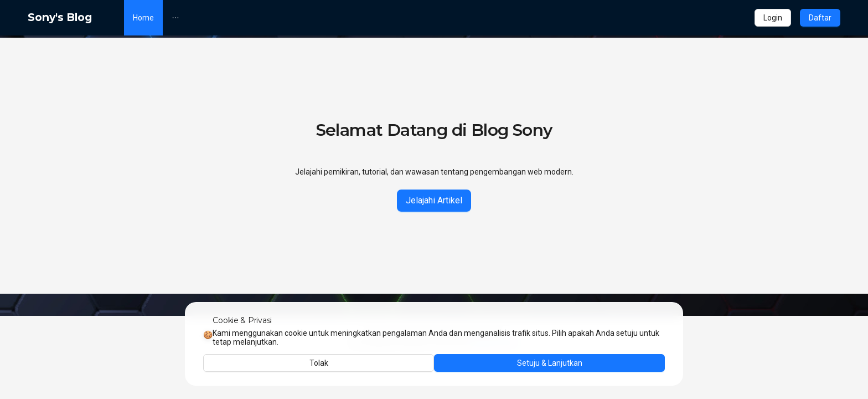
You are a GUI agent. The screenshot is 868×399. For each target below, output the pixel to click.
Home (143, 18)
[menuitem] (143, 18)
